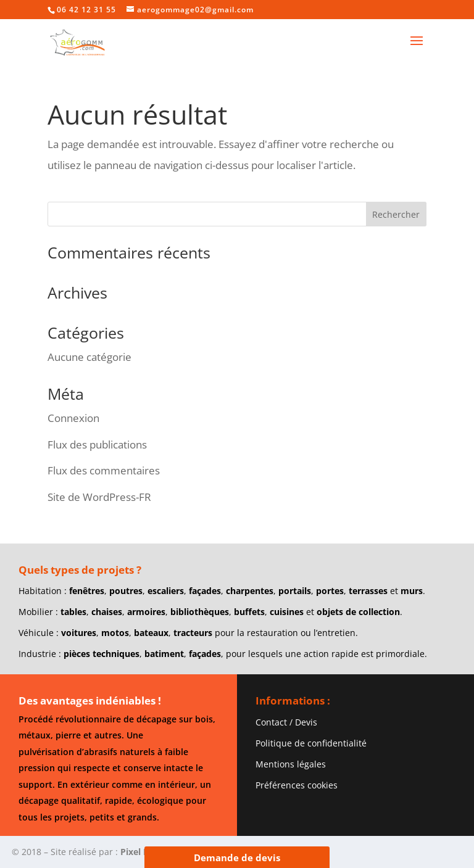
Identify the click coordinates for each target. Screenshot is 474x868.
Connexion (73, 418)
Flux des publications (97, 444)
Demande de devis (237, 858)
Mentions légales (291, 764)
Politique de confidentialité (311, 743)
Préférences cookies (297, 785)
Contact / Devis (286, 722)
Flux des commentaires (104, 470)
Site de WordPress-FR (99, 497)
